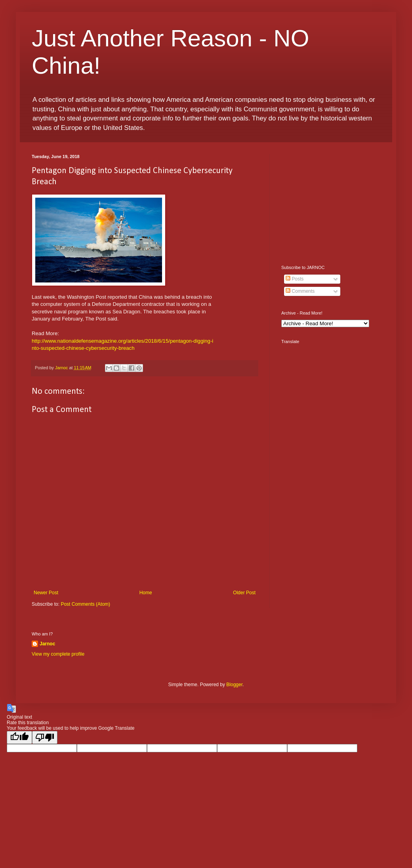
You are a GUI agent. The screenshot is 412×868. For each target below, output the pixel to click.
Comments (300, 291)
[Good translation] (19, 737)
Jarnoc (47, 644)
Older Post (244, 593)
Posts (295, 279)
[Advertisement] (331, 204)
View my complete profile (58, 654)
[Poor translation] (45, 737)
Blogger (234, 685)
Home (146, 593)
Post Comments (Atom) (85, 604)
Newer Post (46, 593)
